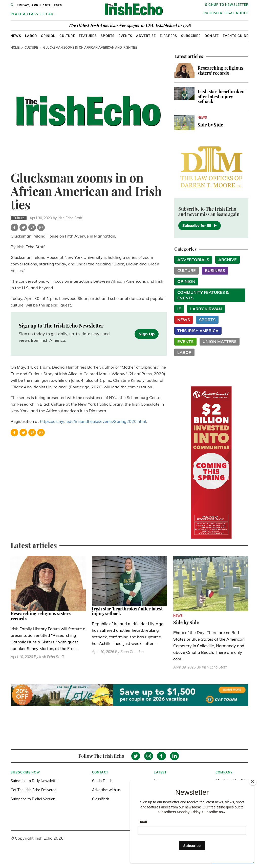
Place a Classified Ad (32, 14)
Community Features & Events (203, 295)
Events (125, 36)
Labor (31, 36)
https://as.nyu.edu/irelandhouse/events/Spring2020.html (93, 421)
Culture (67, 36)
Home (15, 48)
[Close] (253, 782)
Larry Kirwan (206, 309)
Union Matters (220, 341)
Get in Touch (102, 781)
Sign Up (147, 334)
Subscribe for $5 (200, 226)
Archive (228, 260)
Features (88, 36)
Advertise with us (106, 790)
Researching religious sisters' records (220, 70)
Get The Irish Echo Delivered (34, 790)
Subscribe (191, 36)
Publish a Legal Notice (226, 13)
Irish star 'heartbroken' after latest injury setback (222, 97)
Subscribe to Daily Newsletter (35, 781)
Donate (212, 36)
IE (179, 309)
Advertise (146, 36)
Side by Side (210, 125)
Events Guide (236, 36)
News (16, 36)
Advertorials (193, 260)
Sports (108, 36)
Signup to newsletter (227, 5)
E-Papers (169, 36)
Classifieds (101, 799)
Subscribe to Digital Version (33, 799)
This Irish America (198, 331)
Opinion (48, 36)
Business (215, 270)
